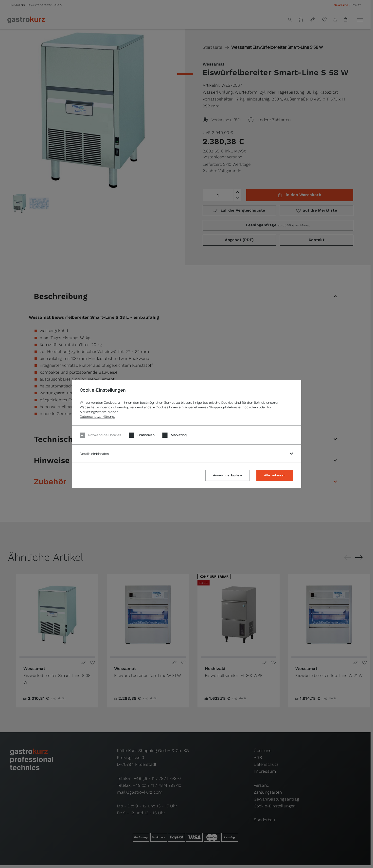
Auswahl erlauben (227, 475)
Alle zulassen (275, 475)
